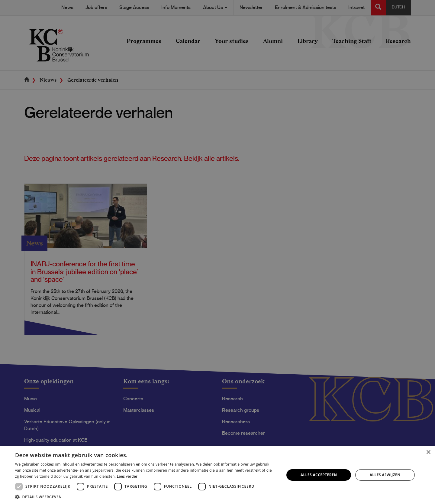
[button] (146, 497)
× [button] (428, 452)
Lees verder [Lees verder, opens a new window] (127, 476)
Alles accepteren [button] (319, 475)
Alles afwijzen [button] (385, 475)
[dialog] (217, 252)
